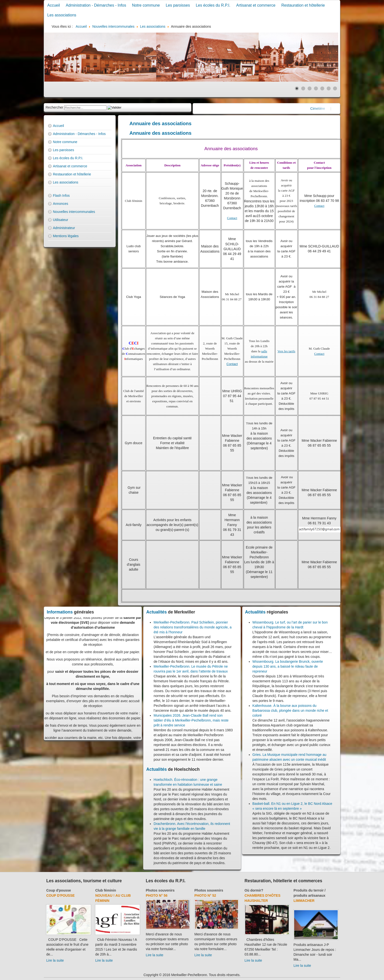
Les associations (62, 15)
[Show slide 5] (322, 88)
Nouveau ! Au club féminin (113, 898)
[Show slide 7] (335, 88)
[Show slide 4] (316, 88)
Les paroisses (178, 5)
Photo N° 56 (157, 895)
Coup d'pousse (59, 890)
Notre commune (146, 5)
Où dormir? (254, 890)
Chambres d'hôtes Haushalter (263, 898)
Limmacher (304, 901)
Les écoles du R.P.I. (213, 5)
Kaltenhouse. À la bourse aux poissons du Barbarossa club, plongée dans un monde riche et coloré (290, 710)
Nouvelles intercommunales (74, 212)
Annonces (60, 204)
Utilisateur (60, 220)
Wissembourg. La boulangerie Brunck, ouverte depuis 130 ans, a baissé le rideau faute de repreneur (288, 666)
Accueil (54, 5)
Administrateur (64, 228)
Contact (232, 218)
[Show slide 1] (297, 88)
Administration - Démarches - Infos (96, 5)
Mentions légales (66, 236)
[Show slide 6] (329, 88)
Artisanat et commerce (256, 5)
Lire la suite (55, 960)
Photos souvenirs (160, 890)
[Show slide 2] (303, 88)
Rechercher (54, 107)
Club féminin (106, 890)
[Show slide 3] (310, 88)
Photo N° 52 (205, 895)
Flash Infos (61, 196)
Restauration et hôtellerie (303, 5)
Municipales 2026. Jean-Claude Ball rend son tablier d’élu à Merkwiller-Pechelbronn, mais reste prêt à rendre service (191, 720)
